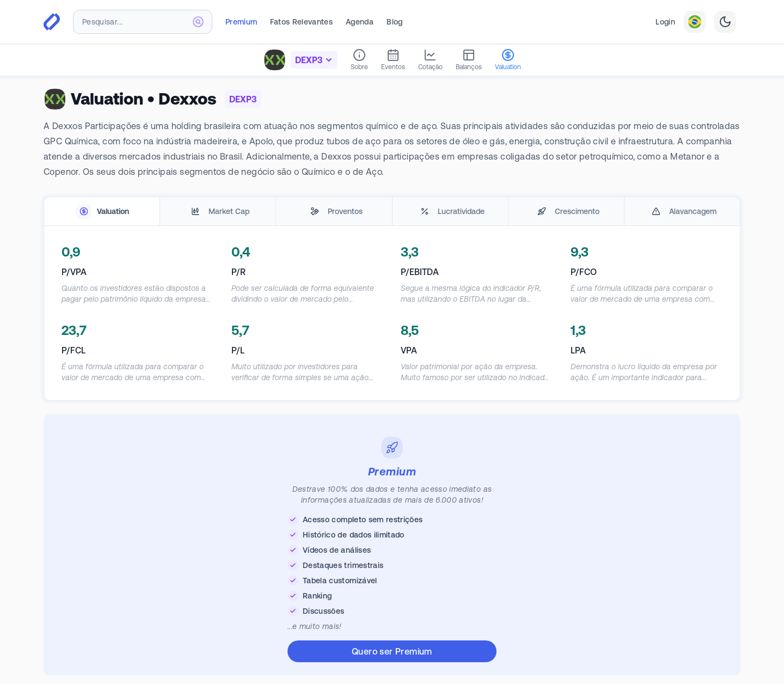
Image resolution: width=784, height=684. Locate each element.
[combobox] (143, 22)
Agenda (360, 22)
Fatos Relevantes (301, 22)
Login (665, 22)
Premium (241, 22)
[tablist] (392, 212)
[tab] (102, 212)
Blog (394, 22)
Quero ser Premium (392, 651)
